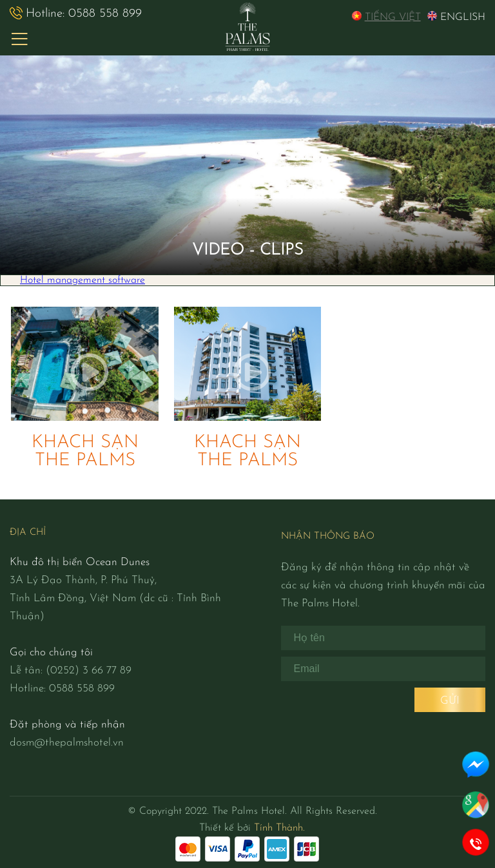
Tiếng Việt (386, 17)
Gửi (450, 701)
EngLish (456, 17)
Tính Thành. (279, 828)
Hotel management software (82, 280)
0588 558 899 (76, 13)
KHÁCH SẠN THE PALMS (85, 452)
